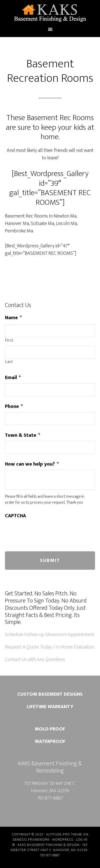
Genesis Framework (31, 840)
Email (13, 378)
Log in (82, 840)
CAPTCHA (16, 516)
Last (9, 362)
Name (13, 318)
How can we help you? (32, 464)
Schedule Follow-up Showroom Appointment (50, 635)
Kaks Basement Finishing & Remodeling (50, 13)
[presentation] (43, 531)
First (9, 341)
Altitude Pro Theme (64, 834)
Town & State (23, 435)
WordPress (63, 840)
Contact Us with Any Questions (35, 659)
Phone (14, 406)
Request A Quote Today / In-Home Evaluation (50, 647)
